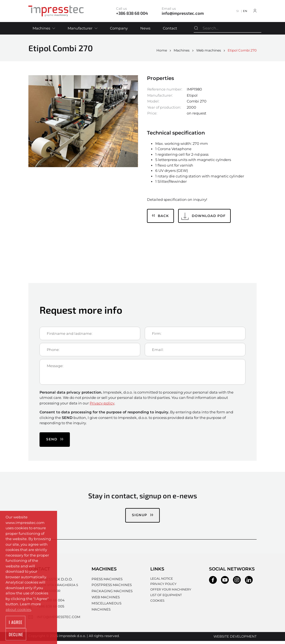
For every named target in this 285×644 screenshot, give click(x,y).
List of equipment (164, 595)
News (145, 28)
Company (119, 28)
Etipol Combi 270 (242, 50)
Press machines (102, 579)
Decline (37, 635)
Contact (170, 28)
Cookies (155, 601)
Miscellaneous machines (111, 601)
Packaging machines (107, 589)
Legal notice (159, 579)
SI (238, 11)
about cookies (18, 622)
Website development (237, 640)
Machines (41, 28)
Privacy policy (102, 403)
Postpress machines (107, 584)
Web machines (209, 50)
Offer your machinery (169, 589)
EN (245, 11)
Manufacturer (80, 28)
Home (162, 50)
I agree (15, 635)
